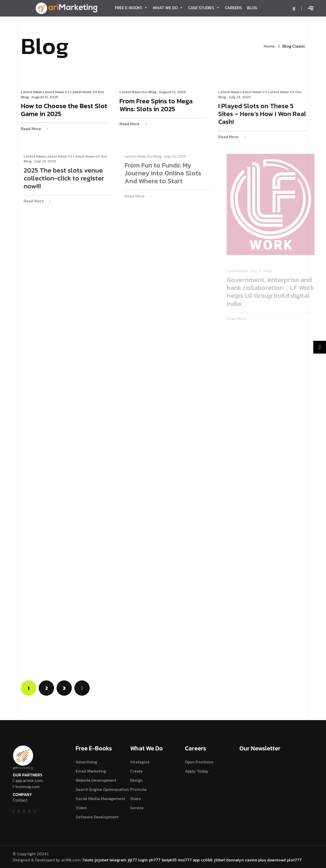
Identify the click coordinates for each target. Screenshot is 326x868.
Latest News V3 (85, 92)
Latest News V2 (57, 92)
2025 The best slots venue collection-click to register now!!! (71, 179)
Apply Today (197, 771)
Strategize (140, 762)
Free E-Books (131, 8)
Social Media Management (100, 799)
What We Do (168, 8)
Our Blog (151, 92)
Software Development (97, 817)
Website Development (96, 780)
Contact (20, 800)
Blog (252, 8)
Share (135, 799)
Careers (233, 8)
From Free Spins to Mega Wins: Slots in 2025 (159, 105)
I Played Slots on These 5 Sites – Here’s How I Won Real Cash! (267, 114)
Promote (138, 789)
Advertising (86, 762)
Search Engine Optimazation (102, 789)
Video (81, 808)
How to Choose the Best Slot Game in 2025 (65, 110)
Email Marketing (91, 771)
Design (136, 780)
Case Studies (204, 8)
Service (137, 808)
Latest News (33, 92)
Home (269, 46)
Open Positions (199, 762)
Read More (32, 129)
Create (136, 771)
